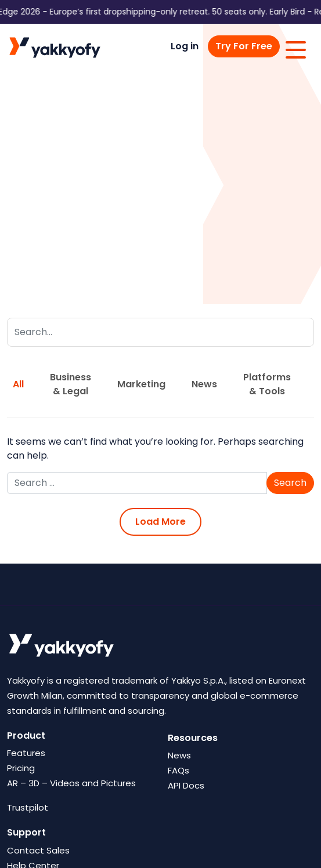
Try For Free (244, 46)
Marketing (141, 384)
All (18, 384)
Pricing (21, 768)
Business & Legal (71, 384)
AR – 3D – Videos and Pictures (71, 783)
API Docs (186, 785)
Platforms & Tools (267, 384)
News (204, 384)
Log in (185, 46)
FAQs (178, 770)
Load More (160, 522)
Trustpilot (28, 807)
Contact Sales (38, 850)
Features (26, 753)
